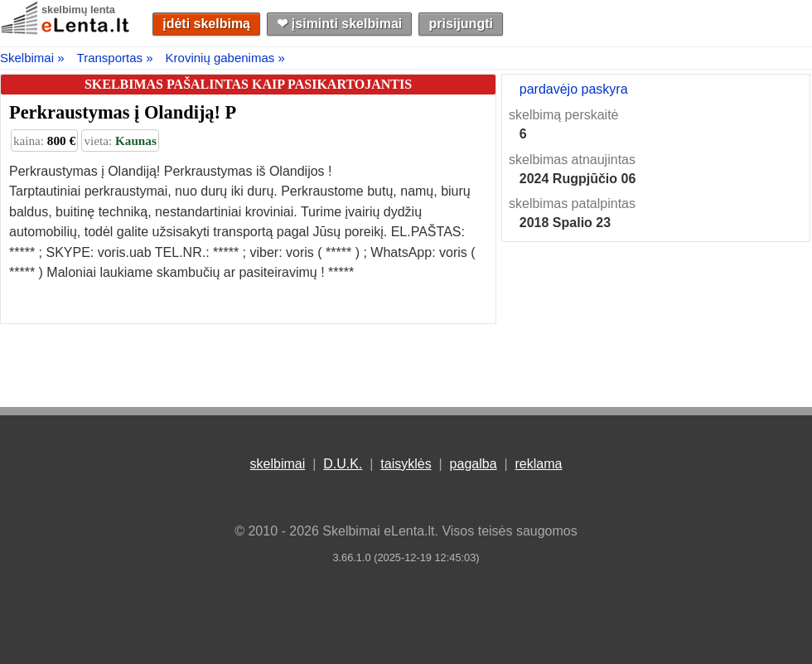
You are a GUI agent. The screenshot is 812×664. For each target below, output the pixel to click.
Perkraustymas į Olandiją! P (123, 112)
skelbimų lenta (78, 10)
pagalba (474, 464)
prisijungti (461, 24)
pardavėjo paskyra (574, 89)
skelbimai (278, 464)
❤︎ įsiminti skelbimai (339, 24)
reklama (538, 464)
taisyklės (406, 464)
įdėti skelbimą (206, 24)
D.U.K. (343, 464)
